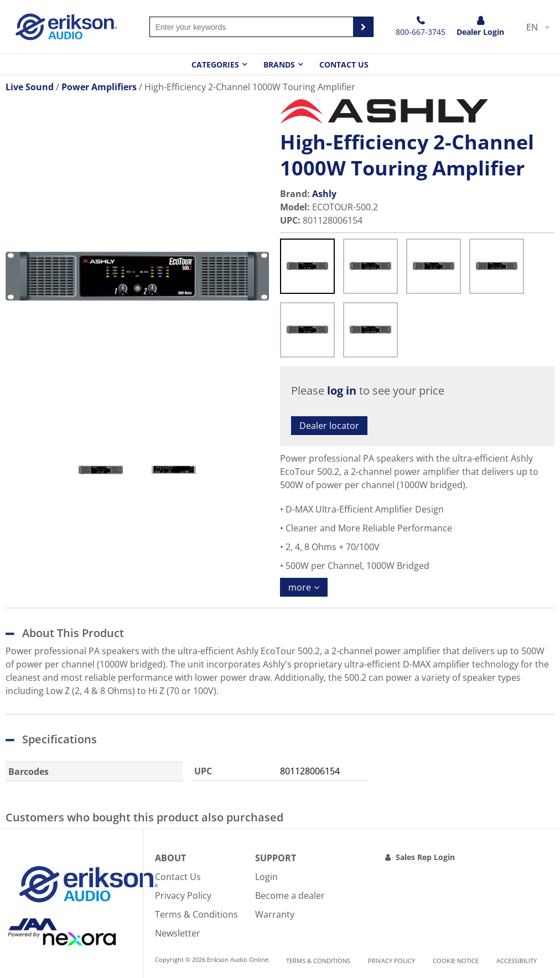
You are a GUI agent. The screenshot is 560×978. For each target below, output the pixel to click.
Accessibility (517, 961)
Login (266, 877)
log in (342, 390)
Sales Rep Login (425, 857)
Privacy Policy (183, 896)
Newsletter (178, 933)
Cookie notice (456, 961)
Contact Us (344, 64)
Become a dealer (290, 896)
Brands (279, 64)
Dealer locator (329, 426)
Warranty (275, 914)
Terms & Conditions (196, 914)
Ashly (324, 194)
